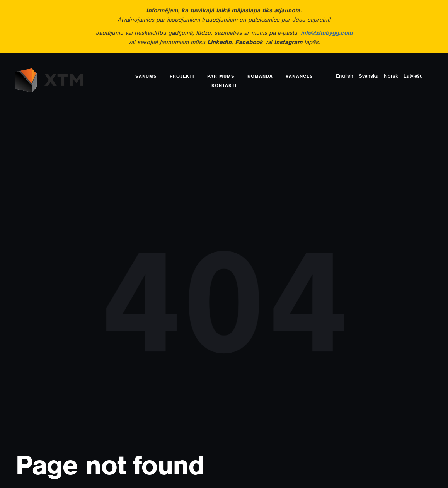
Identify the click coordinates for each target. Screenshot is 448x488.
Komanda (260, 76)
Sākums (146, 76)
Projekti (182, 76)
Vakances (299, 76)
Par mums (221, 76)
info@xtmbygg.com (327, 33)
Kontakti (224, 85)
